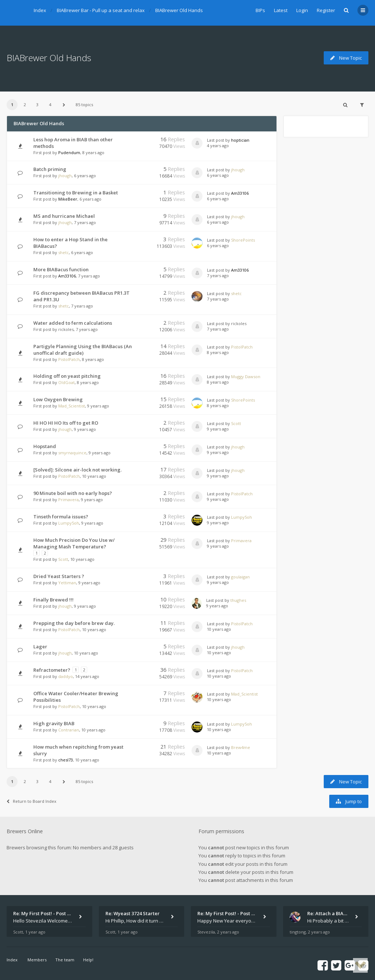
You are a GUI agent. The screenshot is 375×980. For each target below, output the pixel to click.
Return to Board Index (31, 801)
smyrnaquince (72, 453)
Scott (236, 423)
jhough (65, 176)
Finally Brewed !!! (53, 600)
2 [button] (25, 105)
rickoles (66, 329)
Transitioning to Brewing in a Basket (76, 193)
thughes (238, 600)
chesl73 (66, 760)
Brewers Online (25, 831)
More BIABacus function (61, 269)
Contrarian (69, 730)
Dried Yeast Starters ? (59, 576)
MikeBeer (68, 199)
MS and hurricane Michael (64, 216)
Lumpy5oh (69, 523)
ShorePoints (243, 240)
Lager (40, 646)
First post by (45, 152)
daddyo (66, 676)
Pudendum (69, 152)
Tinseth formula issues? (61, 517)
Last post (216, 140)
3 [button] (37, 105)
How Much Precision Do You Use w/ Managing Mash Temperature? (74, 543)
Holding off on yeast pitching (67, 376)
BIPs (260, 10)
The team (65, 960)
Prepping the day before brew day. (74, 623)
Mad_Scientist (72, 406)
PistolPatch (69, 359)
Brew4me (241, 747)
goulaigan (240, 577)
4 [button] (50, 105)
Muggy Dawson (246, 377)
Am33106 (240, 193)
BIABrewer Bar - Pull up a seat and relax (101, 10)
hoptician (240, 140)
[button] (64, 105)
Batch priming (50, 169)
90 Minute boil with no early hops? (73, 493)
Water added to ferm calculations (73, 323)
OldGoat (66, 382)
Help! (88, 960)
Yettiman (67, 583)
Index (40, 10)
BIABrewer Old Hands (179, 10)
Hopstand (45, 446)
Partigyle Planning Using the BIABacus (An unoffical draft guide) (83, 350)
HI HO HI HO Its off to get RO (66, 423)
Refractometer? (52, 670)
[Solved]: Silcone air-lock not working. (77, 470)
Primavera (68, 500)
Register (326, 10)
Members (37, 960)
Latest (281, 10)
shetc (64, 252)
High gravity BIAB (54, 723)
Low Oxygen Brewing (58, 399)
